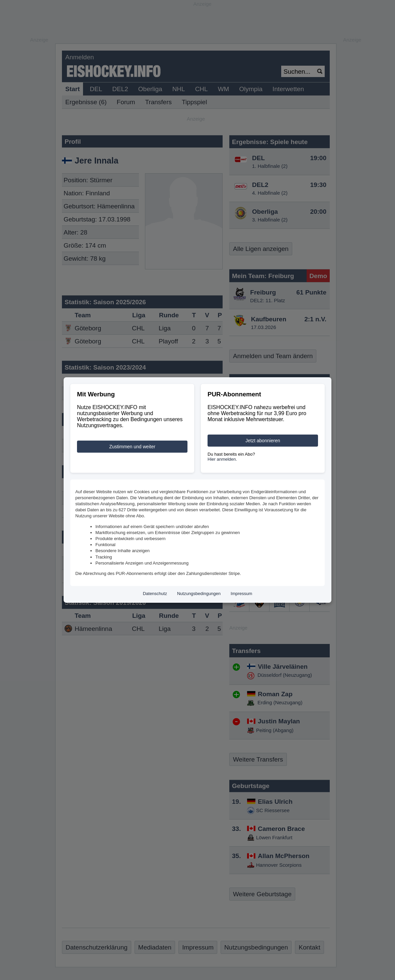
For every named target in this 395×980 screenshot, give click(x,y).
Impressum (241, 594)
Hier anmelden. (222, 459)
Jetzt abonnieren (263, 441)
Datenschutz (155, 594)
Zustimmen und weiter (132, 447)
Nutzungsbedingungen (199, 594)
